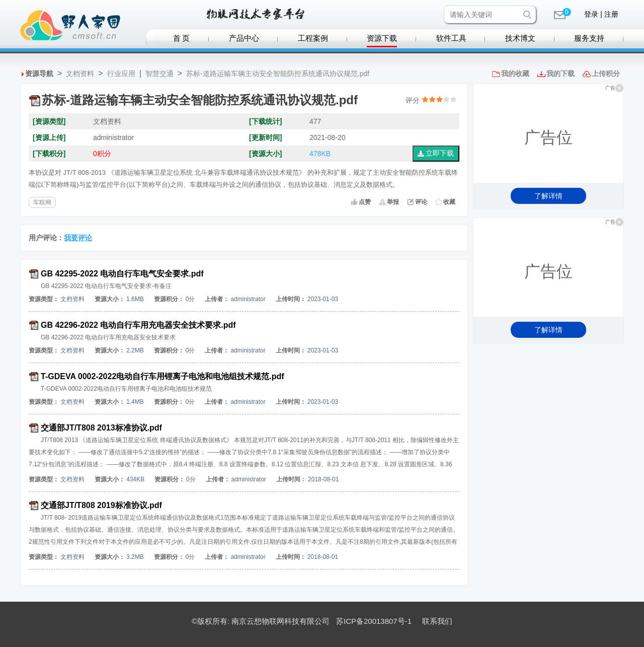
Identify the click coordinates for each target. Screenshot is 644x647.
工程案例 (313, 38)
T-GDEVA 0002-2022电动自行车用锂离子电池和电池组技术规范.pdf (163, 376)
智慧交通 (159, 74)
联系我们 (437, 621)
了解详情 (548, 196)
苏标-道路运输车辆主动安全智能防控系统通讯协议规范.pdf (278, 74)
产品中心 (244, 38)
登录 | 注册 (601, 14)
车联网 (42, 202)
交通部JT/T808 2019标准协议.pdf (101, 505)
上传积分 (606, 74)
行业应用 (121, 74)
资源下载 (382, 38)
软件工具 (451, 38)
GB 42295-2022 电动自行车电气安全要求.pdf (122, 274)
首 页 (182, 38)
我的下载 (560, 74)
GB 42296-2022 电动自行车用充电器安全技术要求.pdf (138, 325)
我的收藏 (515, 74)
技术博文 (520, 38)
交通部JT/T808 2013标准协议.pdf (101, 428)
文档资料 (80, 74)
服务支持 (589, 38)
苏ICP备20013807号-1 (374, 621)
